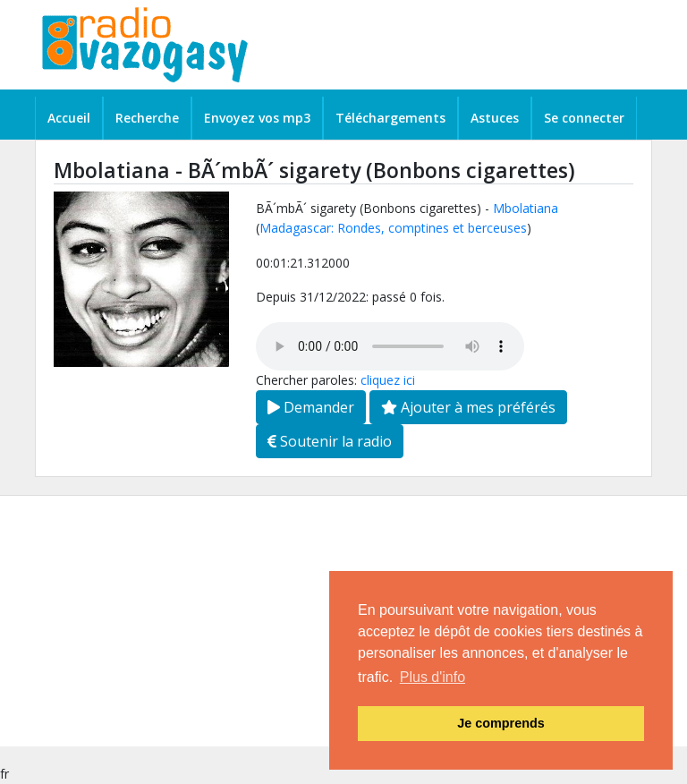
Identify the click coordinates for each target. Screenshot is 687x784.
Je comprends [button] (501, 723)
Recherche (147, 118)
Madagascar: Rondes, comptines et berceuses (393, 228)
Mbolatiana (526, 208)
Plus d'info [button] (433, 677)
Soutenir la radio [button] (330, 441)
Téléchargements (390, 118)
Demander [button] (311, 407)
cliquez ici (388, 380)
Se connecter (584, 118)
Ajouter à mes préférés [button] (468, 407)
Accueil (69, 118)
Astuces (495, 118)
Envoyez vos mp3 (257, 118)
